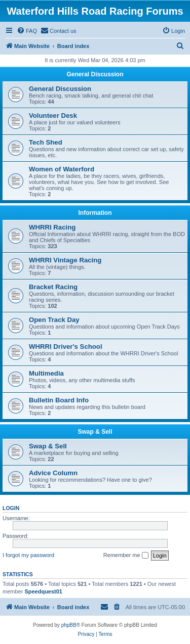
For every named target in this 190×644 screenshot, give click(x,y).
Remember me (126, 556)
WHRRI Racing (52, 227)
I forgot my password (28, 555)
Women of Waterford (62, 169)
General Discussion (95, 74)
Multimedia (46, 373)
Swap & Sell (95, 432)
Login (11, 508)
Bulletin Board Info (59, 400)
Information (95, 213)
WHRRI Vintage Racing (65, 260)
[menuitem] (27, 31)
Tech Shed (46, 142)
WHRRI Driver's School (66, 347)
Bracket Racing (53, 287)
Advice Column (53, 473)
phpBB (69, 625)
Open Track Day (54, 320)
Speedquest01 (43, 591)
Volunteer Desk (53, 116)
